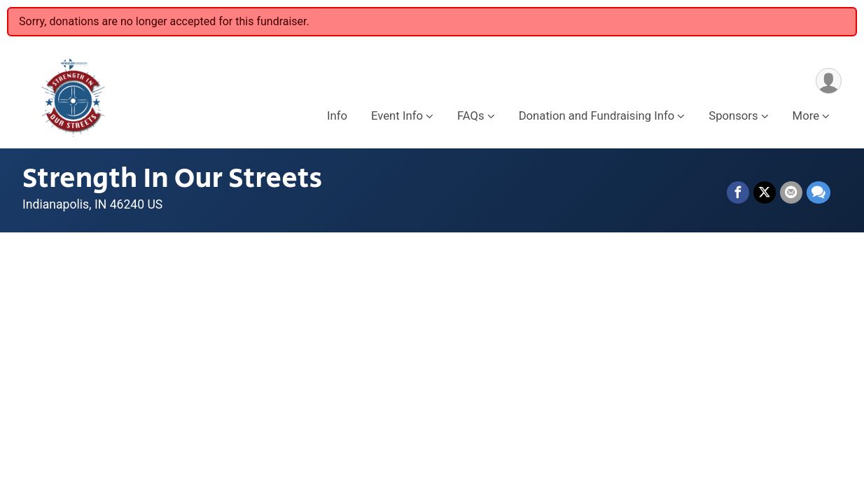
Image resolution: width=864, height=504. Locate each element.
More (806, 116)
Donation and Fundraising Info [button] (597, 116)
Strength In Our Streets (172, 178)
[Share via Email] (791, 192)
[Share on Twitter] (765, 192)
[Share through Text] (818, 192)
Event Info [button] (397, 116)
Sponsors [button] (733, 116)
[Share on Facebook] (738, 192)
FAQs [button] (471, 116)
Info (337, 116)
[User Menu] (829, 81)
